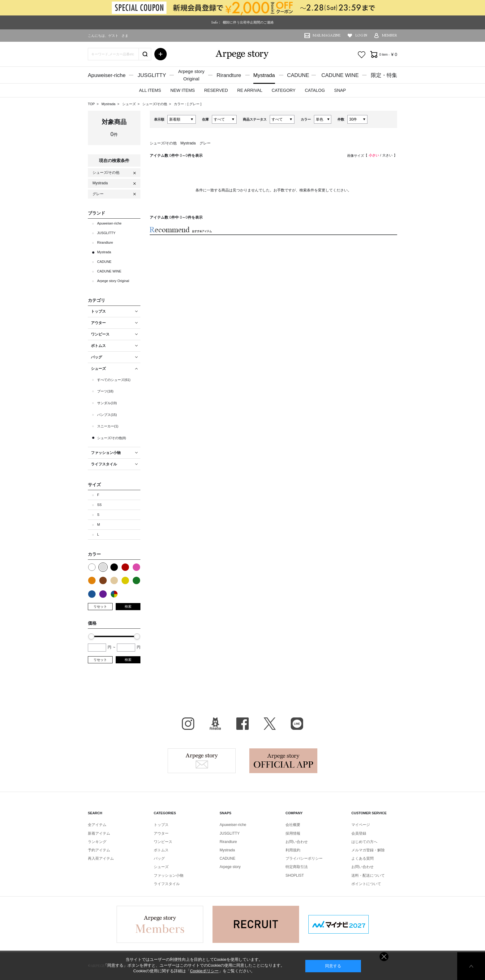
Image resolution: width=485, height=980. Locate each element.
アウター (161, 833)
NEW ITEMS (183, 90)
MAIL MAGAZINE (327, 35)
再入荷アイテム (101, 858)
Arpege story (202, 761)
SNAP (340, 90)
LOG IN (361, 35)
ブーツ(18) (105, 391)
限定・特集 (384, 75)
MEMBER (390, 35)
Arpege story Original (113, 281)
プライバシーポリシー (304, 858)
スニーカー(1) (108, 426)
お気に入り (362, 55)
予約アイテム (99, 850)
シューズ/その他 (155, 104)
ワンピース (163, 842)
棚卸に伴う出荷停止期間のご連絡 (248, 22)
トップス (161, 825)
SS (99, 505)
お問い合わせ (297, 842)
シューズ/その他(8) (112, 438)
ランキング (97, 842)
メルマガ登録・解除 (368, 850)
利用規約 (293, 850)
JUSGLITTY (152, 75)
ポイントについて (366, 884)
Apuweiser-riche (107, 75)
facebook (242, 724)
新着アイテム (99, 833)
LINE (297, 724)
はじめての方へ (364, 842)
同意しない (384, 957)
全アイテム (97, 825)
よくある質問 (363, 858)
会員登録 (359, 833)
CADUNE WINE (340, 75)
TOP (91, 104)
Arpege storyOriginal (191, 75)
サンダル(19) (107, 403)
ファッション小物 (169, 875)
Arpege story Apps (283, 761)
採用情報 (293, 833)
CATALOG (315, 90)
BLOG (215, 724)
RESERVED (216, 90)
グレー (195, 104)
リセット (100, 606)
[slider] (91, 636)
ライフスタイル (167, 884)
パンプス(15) (107, 415)
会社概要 (293, 825)
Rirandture (229, 75)
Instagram (188, 724)
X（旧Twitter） (270, 724)
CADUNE (298, 75)
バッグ (159, 858)
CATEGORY (283, 90)
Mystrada (264, 75)
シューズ (129, 104)
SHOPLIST (295, 875)
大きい (387, 155)
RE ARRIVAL (250, 90)
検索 (128, 606)
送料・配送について (368, 875)
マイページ (361, 825)
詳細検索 (161, 54)
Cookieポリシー (204, 971)
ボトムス (161, 850)
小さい (374, 155)
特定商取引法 (297, 867)
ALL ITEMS (150, 90)
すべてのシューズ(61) (114, 380)
